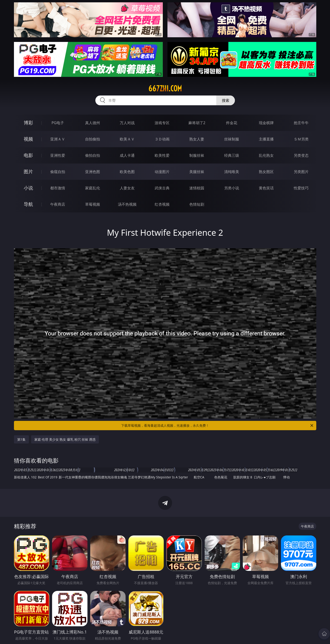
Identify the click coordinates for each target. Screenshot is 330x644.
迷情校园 (197, 188)
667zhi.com (165, 89)
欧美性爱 (162, 155)
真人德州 (93, 123)
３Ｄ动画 (162, 139)
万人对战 (127, 123)
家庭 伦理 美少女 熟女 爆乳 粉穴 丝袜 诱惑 (65, 439)
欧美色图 (127, 172)
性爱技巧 (301, 188)
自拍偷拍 (93, 139)
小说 (28, 188)
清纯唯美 (232, 172)
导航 (28, 204)
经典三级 (232, 155)
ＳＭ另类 (301, 139)
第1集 (21, 439)
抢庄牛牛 (301, 123)
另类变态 (301, 155)
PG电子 (58, 123)
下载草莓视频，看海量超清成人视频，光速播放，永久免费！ (218, 426)
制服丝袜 (197, 155)
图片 (28, 172)
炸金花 (232, 123)
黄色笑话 (266, 188)
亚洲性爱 (58, 155)
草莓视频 (93, 204)
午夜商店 (58, 204)
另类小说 (232, 188)
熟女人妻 (197, 139)
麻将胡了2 (197, 123)
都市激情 (58, 188)
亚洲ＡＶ (58, 139)
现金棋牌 (266, 123)
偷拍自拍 (93, 155)
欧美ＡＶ (127, 139)
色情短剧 (197, 204)
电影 (28, 155)
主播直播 (266, 139)
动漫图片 (162, 172)
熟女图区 (266, 172)
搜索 (226, 100)
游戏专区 (162, 123)
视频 (28, 139)
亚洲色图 (93, 172)
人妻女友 (127, 188)
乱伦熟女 (266, 155)
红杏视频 (162, 204)
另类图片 (301, 172)
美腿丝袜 (197, 172)
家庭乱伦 (93, 188)
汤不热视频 (127, 204)
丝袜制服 (232, 139)
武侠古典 (162, 188)
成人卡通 (127, 155)
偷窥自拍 (58, 172)
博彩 (28, 123)
